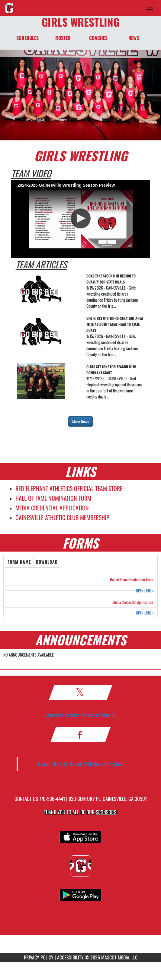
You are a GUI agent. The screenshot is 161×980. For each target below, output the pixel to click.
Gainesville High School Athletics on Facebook (81, 764)
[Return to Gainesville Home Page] (9, 8)
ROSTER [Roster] (63, 38)
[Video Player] (81, 219)
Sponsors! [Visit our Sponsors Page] (106, 812)
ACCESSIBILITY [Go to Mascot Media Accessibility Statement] (70, 957)
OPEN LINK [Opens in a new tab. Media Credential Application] (145, 613)
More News (80, 421)
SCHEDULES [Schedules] (27, 38)
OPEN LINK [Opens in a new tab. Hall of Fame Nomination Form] (145, 591)
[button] (81, 218)
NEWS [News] (134, 38)
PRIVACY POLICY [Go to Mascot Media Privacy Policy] (39, 957)
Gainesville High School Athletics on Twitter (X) (81, 715)
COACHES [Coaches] (98, 38)
